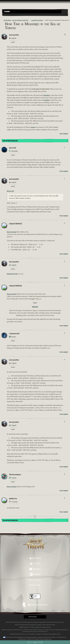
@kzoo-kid (10, 191)
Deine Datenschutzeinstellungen (15, 637)
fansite (33, 127)
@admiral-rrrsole (12, 273)
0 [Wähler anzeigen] (65, 223)
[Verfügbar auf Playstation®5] (35, 563)
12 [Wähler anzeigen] (65, 34)
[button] (32, 12)
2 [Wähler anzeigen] (65, 261)
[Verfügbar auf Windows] (35, 569)
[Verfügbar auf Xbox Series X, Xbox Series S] (35, 558)
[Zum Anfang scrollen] (28, 642)
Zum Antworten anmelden (10, 141)
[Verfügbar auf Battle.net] (35, 585)
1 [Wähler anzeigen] (65, 147)
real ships (46, 100)
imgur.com (35, 306)
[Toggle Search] (5, 14)
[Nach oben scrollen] (31, 642)
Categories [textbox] (7, 12)
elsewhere (47, 95)
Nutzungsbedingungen (31, 637)
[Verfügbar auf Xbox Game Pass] (35, 579)
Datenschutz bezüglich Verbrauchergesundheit (40, 639)
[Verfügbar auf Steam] (35, 574)
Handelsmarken (22, 639)
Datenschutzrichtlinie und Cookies (47, 637)
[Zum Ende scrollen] (42, 642)
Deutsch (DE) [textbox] (32, 616)
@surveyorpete (12, 232)
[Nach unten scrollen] (39, 642)
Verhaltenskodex (61, 637)
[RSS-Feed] (3, 20)
